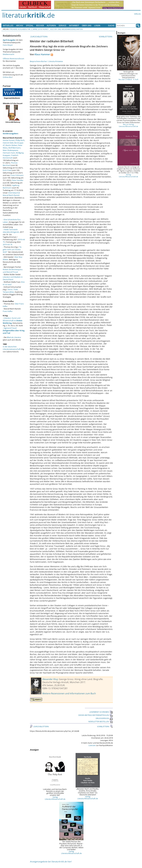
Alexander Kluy (50, 679)
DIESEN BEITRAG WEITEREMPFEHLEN (96, 715)
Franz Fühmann (17, 175)
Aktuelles (8, 25)
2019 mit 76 (7, 244)
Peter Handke (17, 180)
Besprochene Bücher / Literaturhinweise (46, 61)
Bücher (40, 25)
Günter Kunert (9, 140)
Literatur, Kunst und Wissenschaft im (13, 321)
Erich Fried (7, 170)
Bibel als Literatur (14, 337)
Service (62, 25)
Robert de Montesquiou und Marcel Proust (13, 271)
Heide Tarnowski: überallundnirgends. (11, 231)
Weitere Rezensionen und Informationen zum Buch (69, 693)
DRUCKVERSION (104, 718)
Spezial (30, 25)
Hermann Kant (9, 153)
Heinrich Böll (8, 143)
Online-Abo (7, 77)
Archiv (20, 25)
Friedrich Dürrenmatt (11, 157)
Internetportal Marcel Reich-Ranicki (11, 194)
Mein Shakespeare (10, 150)
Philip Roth (20, 140)
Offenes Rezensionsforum (13, 59)
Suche (111, 25)
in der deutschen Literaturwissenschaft (12, 348)
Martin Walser (11, 145)
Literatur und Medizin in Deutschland (13, 278)
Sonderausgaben (10, 133)
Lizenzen (92, 745)
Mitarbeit (74, 25)
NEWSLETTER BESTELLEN (101, 721)
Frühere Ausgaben (18, 29)
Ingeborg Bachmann (11, 186)
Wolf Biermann (14, 148)
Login (97, 25)
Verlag (137, 14)
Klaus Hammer (42, 54)
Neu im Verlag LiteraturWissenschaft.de (128, 125)
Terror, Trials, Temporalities (10, 291)
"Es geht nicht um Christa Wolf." (12, 249)
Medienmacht (9, 54)
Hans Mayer (8, 45)
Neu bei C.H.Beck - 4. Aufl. (129, 79)
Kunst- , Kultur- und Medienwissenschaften (63, 29)
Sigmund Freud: (14, 330)
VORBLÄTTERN (106, 37)
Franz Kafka (8, 311)
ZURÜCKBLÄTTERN (39, 37)
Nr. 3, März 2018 (35, 29)
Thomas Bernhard (10, 164)
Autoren (51, 25)
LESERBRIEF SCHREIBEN (101, 712)
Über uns (87, 25)
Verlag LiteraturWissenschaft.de (55, 798)
